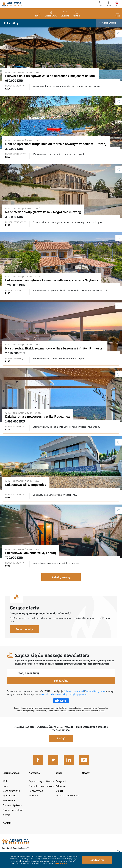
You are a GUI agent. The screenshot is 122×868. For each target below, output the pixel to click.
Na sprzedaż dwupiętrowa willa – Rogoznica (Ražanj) (43, 212)
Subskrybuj (61, 681)
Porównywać (36, 791)
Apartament (9, 796)
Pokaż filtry (11, 23)
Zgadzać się (97, 860)
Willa (5, 781)
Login (100, 6)
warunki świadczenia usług (54, 694)
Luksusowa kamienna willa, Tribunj (31, 553)
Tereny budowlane (13, 810)
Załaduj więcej (61, 577)
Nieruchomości (11, 773)
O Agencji (61, 781)
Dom (5, 786)
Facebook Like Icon (61, 701)
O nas (59, 773)
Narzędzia (34, 773)
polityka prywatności (79, 694)
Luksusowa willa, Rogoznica (26, 485)
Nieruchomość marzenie (42, 786)
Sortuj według (109, 23)
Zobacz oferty (24, 629)
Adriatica (61, 786)
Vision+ (109, 6)
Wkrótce (33, 796)
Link (61, 60)
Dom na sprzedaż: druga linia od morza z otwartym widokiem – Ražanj (56, 144)
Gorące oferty (51, 16)
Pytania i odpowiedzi (67, 796)
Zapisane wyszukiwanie (42, 781)
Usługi (59, 791)
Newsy (86, 773)
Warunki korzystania (95, 691)
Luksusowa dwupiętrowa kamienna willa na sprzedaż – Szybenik (52, 280)
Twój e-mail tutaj (29, 673)
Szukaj (38, 16)
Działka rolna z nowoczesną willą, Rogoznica (37, 417)
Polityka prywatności (74, 691)
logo (12, 4)
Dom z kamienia (12, 791)
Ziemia (6, 815)
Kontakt (76, 16)
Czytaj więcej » (60, 863)
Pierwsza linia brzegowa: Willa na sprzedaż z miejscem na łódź (50, 76)
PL (117, 6)
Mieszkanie (9, 800)
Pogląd (61, 738)
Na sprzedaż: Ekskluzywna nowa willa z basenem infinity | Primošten (55, 348)
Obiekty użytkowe (12, 805)
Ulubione (65, 16)
